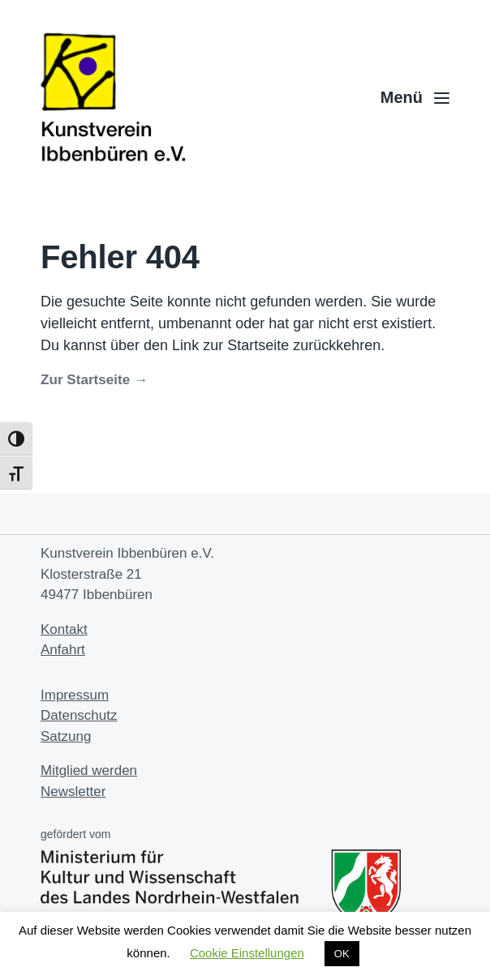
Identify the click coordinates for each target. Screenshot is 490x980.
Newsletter (73, 792)
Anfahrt (63, 650)
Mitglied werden (89, 770)
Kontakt (64, 629)
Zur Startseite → (94, 380)
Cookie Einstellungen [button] (247, 953)
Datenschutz (79, 715)
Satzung (66, 736)
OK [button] (342, 954)
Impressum (75, 695)
